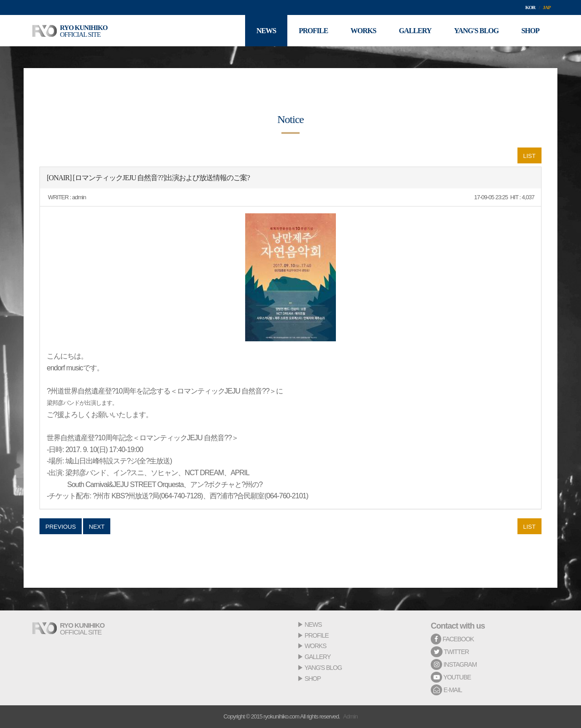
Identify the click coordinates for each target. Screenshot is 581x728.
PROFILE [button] (313, 31)
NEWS (313, 625)
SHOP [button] (530, 31)
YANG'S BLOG (323, 668)
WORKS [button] (363, 31)
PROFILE (317, 635)
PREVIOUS (61, 527)
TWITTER (450, 652)
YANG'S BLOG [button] (476, 31)
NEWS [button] (266, 31)
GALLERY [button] (415, 31)
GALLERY (318, 657)
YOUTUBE (451, 677)
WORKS (315, 646)
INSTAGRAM (454, 664)
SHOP (313, 679)
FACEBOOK (452, 639)
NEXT (97, 527)
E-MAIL (446, 690)
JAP (547, 7)
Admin (350, 716)
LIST (529, 156)
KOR (530, 7)
